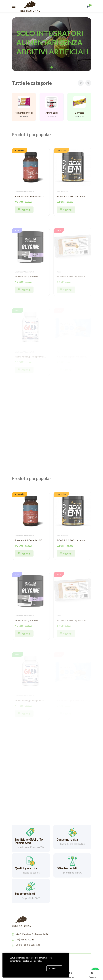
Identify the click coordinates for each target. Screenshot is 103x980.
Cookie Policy (36, 961)
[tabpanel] (52, 44)
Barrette (79, 114)
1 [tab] (52, 67)
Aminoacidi (52, 113)
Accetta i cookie (55, 968)
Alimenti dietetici (24, 113)
